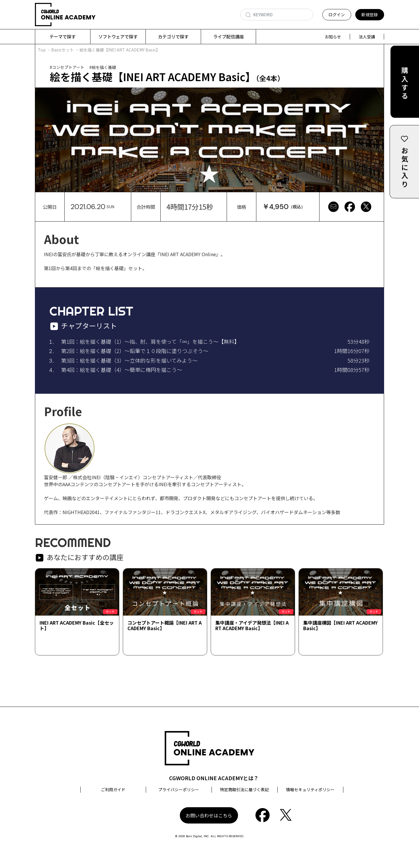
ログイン (337, 15)
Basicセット (63, 50)
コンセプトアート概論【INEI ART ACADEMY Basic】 (165, 626)
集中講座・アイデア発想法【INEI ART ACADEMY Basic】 (252, 626)
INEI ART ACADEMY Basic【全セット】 (77, 626)
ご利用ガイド (113, 790)
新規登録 (370, 15)
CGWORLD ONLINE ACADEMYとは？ (214, 778)
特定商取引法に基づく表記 (244, 790)
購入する (405, 85)
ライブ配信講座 (229, 36)
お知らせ (333, 37)
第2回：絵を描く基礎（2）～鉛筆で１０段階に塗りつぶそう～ (135, 351)
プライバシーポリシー (179, 790)
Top (42, 50)
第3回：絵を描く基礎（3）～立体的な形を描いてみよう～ (129, 361)
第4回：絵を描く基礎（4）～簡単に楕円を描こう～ (122, 370)
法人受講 (367, 37)
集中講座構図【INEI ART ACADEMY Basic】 (340, 626)
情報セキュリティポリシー (310, 790)
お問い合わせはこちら (209, 816)
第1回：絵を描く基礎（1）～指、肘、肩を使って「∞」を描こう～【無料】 (150, 342)
